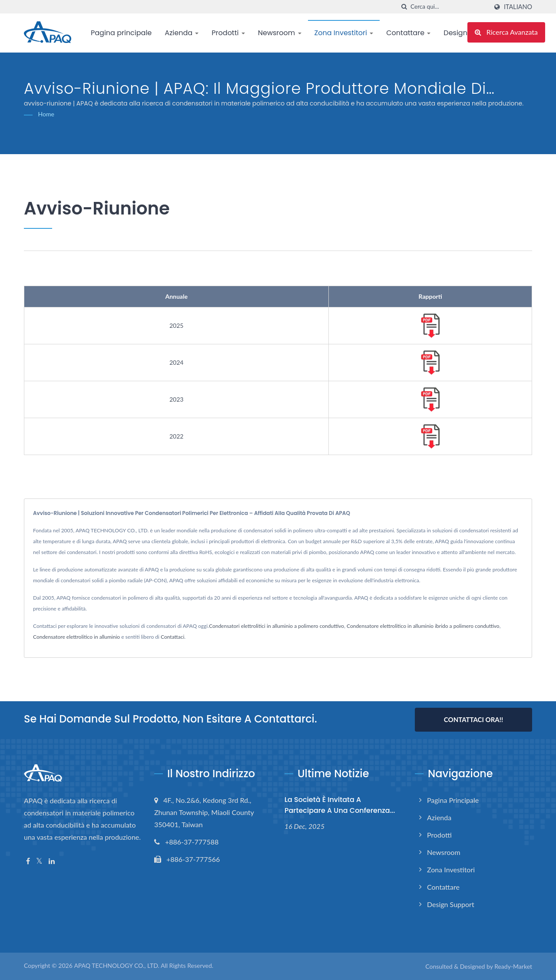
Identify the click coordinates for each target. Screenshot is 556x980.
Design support (451, 904)
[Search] (449, 7)
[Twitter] (39, 861)
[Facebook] (28, 861)
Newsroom (280, 33)
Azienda (182, 33)
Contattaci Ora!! (473, 719)
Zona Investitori (344, 33)
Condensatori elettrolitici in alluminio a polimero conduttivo (276, 626)
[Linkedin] (52, 861)
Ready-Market (513, 966)
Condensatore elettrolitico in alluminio (76, 637)
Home (46, 114)
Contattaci (172, 637)
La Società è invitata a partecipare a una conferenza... (340, 805)
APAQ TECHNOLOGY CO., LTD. (116, 965)
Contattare (408, 33)
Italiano (518, 7)
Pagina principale (121, 33)
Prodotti (228, 33)
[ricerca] (404, 7)
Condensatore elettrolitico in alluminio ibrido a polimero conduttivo (423, 626)
